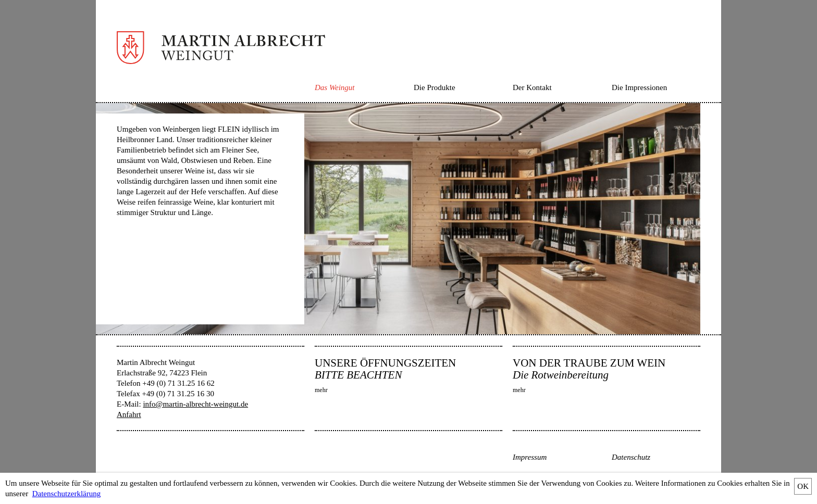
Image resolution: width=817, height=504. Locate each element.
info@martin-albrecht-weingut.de (195, 404)
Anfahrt (129, 414)
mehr (321, 390)
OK (803, 486)
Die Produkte (435, 87)
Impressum (530, 457)
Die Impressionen (639, 87)
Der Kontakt (532, 87)
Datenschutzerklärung (67, 494)
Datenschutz (631, 457)
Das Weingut (335, 87)
